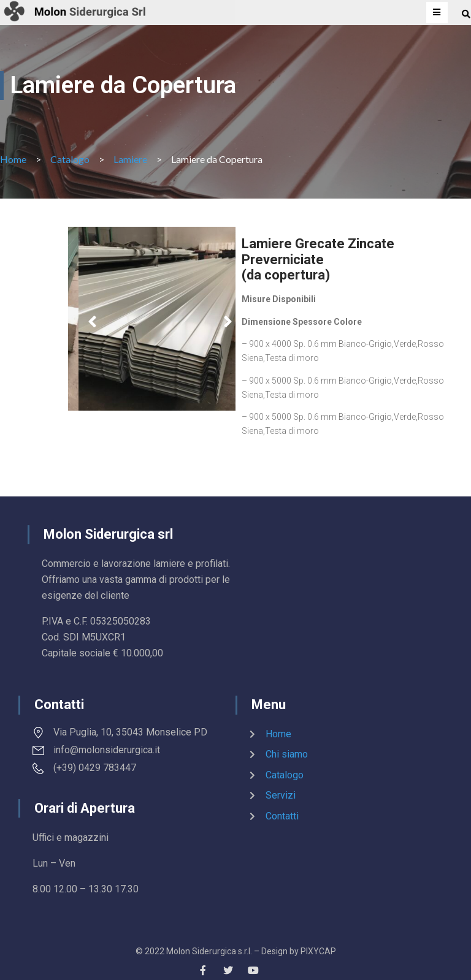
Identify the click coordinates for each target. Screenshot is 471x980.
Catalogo (70, 159)
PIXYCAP (318, 951)
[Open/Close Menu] (437, 13)
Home (13, 159)
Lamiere (130, 159)
